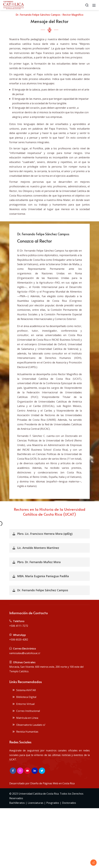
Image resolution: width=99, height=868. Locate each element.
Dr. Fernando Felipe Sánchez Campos (40, 590)
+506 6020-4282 (19, 640)
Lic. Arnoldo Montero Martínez (36, 548)
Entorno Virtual (23, 704)
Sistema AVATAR (24, 690)
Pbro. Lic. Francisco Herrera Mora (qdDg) (42, 534)
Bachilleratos (17, 803)
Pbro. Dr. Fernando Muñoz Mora (37, 562)
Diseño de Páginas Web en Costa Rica (52, 783)
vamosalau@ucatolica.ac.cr (25, 653)
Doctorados (69, 803)
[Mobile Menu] (94, 5)
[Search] (87, 5)
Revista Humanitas (25, 732)
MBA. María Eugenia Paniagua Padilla (41, 576)
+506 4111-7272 (19, 626)
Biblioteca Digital (24, 697)
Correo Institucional (26, 711)
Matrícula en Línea (25, 718)
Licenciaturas (36, 803)
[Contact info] (93, 863)
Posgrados (53, 803)
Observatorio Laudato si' (29, 725)
